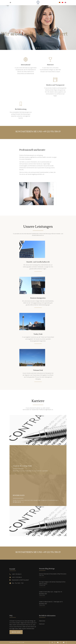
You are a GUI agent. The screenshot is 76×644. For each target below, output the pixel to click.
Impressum (42, 624)
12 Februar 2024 (42, 585)
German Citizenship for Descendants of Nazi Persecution (53, 574)
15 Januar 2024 (42, 595)
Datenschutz (42, 621)
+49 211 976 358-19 (51, 132)
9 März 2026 (41, 575)
